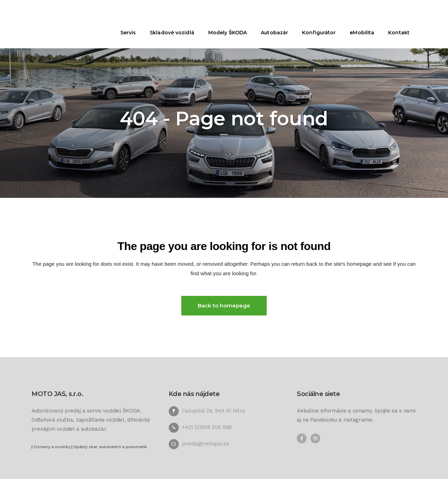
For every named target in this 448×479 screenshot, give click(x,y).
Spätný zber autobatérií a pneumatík (110, 447)
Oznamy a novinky (52, 447)
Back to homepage (224, 306)
